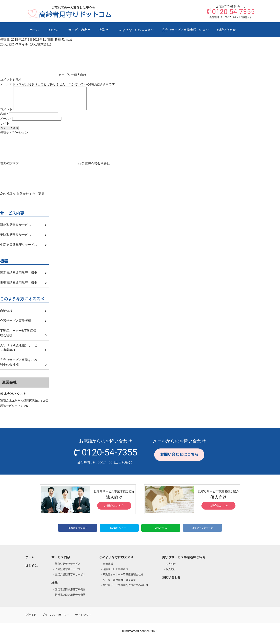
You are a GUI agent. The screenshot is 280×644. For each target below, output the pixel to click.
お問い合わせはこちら (179, 459)
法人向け (171, 568)
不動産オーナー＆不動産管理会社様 (123, 579)
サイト (5, 128)
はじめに (54, 30)
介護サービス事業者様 (16, 325)
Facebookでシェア (78, 533)
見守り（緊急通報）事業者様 (119, 585)
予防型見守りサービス (16, 239)
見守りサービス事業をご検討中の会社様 (19, 367)
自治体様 (6, 315)
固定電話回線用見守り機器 (19, 277)
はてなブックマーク (202, 533)
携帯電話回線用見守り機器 (19, 287)
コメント (6, 114)
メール (6, 123)
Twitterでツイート (119, 533)
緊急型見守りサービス (16, 229)
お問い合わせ (226, 30)
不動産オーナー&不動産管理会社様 (18, 338)
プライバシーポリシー (56, 619)
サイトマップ (83, 619)
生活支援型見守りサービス (19, 249)
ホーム (34, 30)
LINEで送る (161, 533)
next (69, 40)
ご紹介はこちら (114, 510)
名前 (4, 119)
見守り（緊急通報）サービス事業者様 (19, 352)
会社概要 (31, 619)
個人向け (80, 75)
